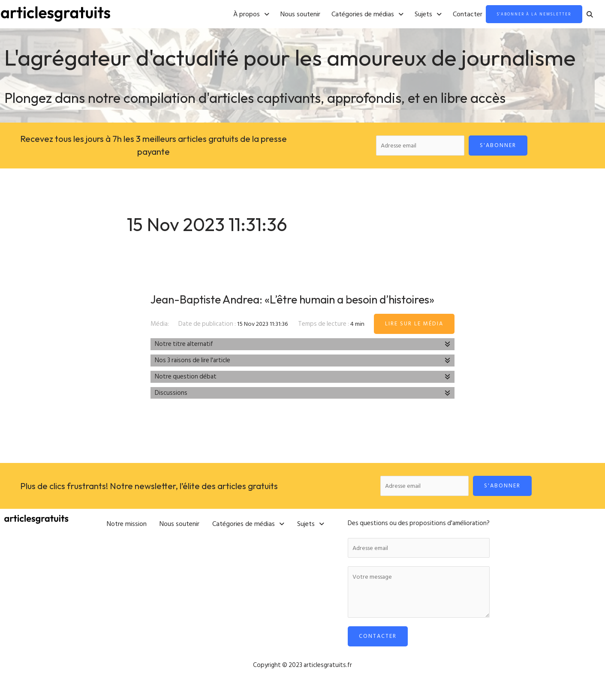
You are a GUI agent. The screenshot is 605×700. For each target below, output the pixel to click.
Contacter (447, 15)
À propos (231, 15)
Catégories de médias (347, 15)
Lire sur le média (414, 342)
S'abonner (499, 146)
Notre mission (127, 541)
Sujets (408, 15)
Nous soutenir (280, 15)
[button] (231, 15)
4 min (358, 342)
